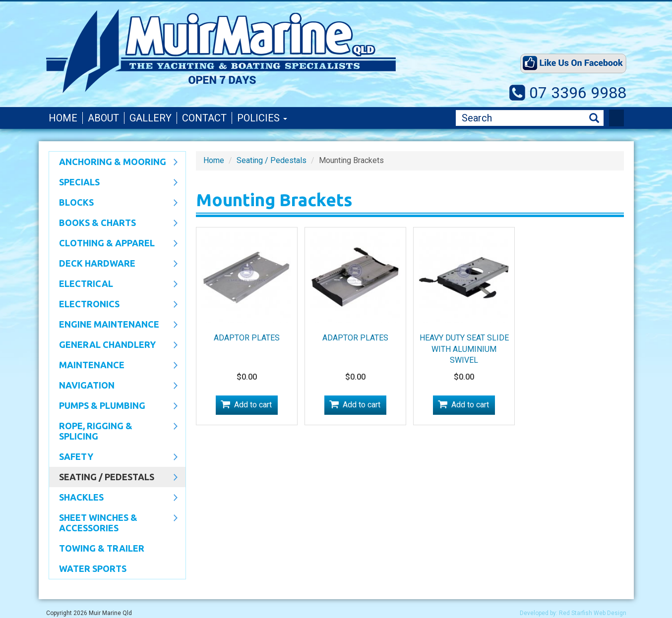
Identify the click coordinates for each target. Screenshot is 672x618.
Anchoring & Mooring (114, 163)
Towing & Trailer (102, 548)
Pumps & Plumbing (114, 406)
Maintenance (114, 366)
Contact (204, 118)
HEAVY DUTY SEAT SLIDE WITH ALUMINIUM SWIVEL (464, 349)
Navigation (114, 386)
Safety (114, 457)
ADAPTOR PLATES (247, 338)
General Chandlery (114, 345)
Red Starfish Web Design (593, 613)
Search (594, 118)
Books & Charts (114, 224)
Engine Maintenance (114, 325)
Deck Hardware (114, 264)
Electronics (114, 305)
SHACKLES (114, 498)
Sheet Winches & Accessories (114, 523)
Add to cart (253, 405)
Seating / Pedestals (114, 478)
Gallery (151, 118)
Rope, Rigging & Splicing (114, 431)
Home (63, 118)
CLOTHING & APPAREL (114, 244)
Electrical (114, 284)
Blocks (114, 203)
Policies (262, 118)
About (103, 118)
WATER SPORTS (93, 568)
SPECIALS (114, 183)
